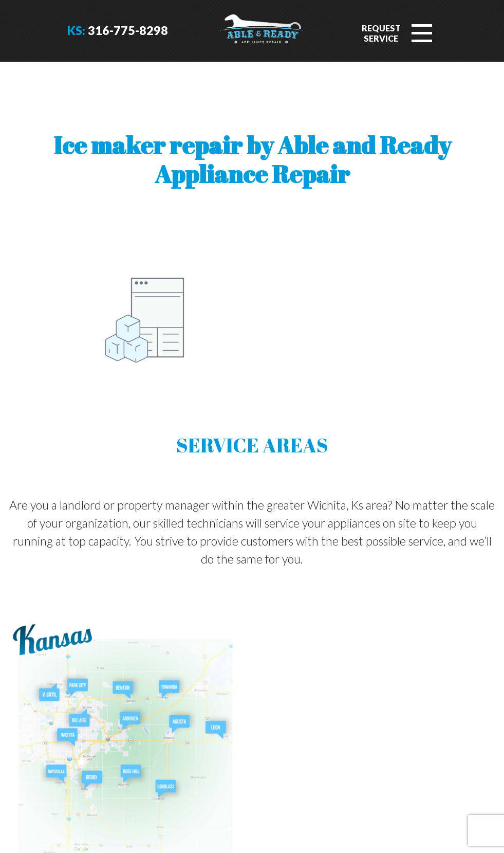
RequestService (381, 33)
